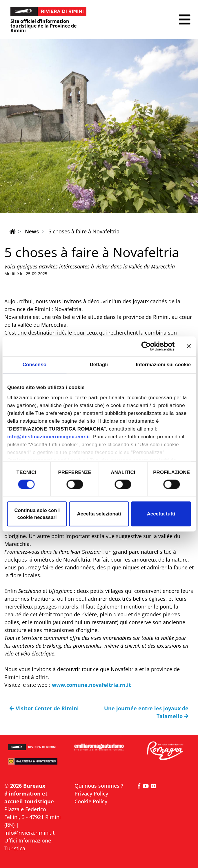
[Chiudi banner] (189, 346)
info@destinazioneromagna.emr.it (49, 437)
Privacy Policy (91, 793)
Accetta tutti (161, 514)
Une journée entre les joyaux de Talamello (146, 712)
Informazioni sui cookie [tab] (163, 365)
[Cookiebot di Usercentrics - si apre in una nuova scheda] (149, 346)
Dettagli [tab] (99, 365)
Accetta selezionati (99, 514)
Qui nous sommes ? (99, 786)
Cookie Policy (91, 801)
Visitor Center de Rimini (44, 708)
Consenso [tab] (34, 365)
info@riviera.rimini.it (29, 833)
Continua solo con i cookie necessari (37, 514)
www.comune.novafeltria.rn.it (91, 685)
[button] (185, 20)
